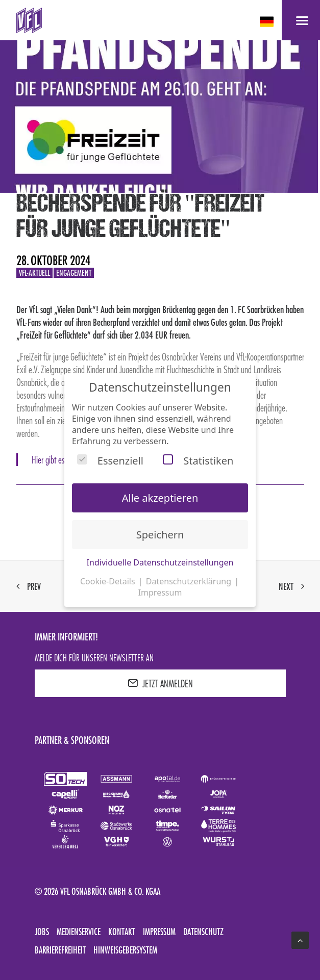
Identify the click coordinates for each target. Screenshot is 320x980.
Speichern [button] (160, 535)
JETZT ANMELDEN (160, 683)
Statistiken (198, 461)
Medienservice (79, 932)
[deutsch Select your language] (268, 22)
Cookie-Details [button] (109, 581)
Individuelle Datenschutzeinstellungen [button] (160, 562)
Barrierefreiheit (60, 950)
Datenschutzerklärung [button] (190, 581)
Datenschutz (203, 932)
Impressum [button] (160, 592)
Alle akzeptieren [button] (160, 498)
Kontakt (122, 932)
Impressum (159, 932)
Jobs (42, 932)
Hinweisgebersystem (125, 950)
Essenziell (110, 461)
